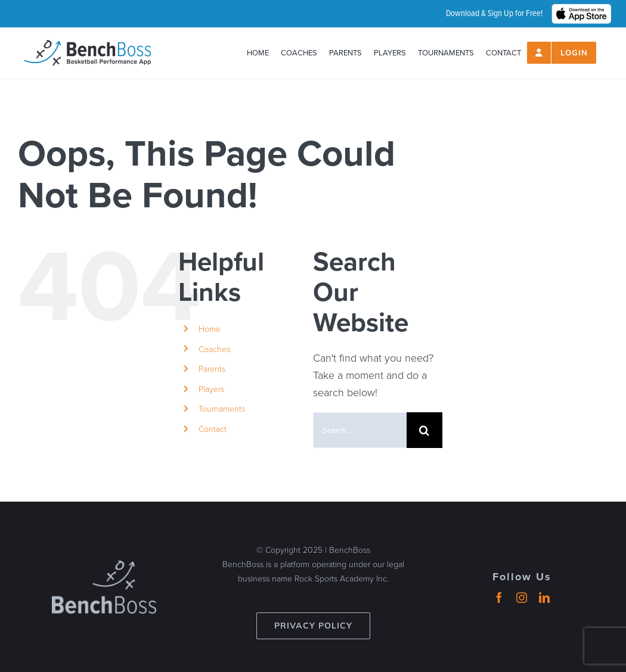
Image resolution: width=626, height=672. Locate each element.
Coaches (214, 349)
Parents (212, 368)
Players (211, 389)
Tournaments (222, 408)
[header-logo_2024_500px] (87, 45)
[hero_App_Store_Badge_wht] (581, 9)
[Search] (424, 430)
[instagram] (522, 598)
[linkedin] (544, 598)
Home (210, 329)
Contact (213, 429)
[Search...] (360, 430)
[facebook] (499, 598)
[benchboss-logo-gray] (104, 566)
